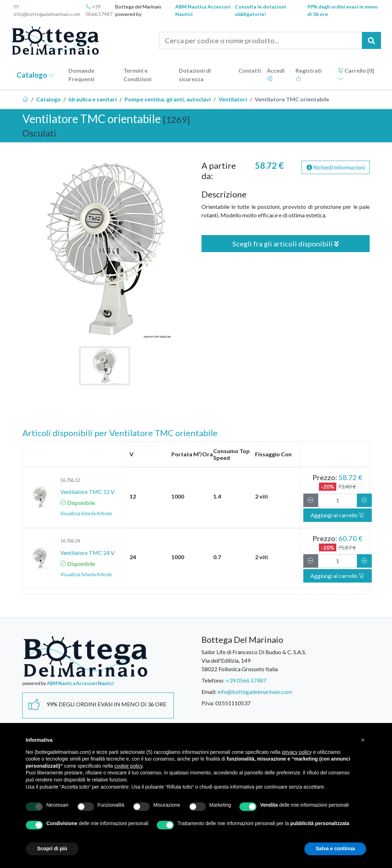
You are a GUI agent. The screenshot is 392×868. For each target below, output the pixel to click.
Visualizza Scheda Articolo (86, 513)
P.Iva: (208, 703)
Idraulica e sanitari (93, 99)
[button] (363, 740)
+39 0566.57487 (99, 10)
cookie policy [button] (128, 766)
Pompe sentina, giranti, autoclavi (168, 99)
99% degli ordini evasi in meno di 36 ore (343, 10)
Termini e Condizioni (137, 75)
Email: (209, 692)
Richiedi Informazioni (336, 167)
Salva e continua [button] (335, 848)
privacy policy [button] (297, 752)
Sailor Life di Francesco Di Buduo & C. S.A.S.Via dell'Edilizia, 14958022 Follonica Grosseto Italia (254, 660)
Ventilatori (233, 99)
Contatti (250, 70)
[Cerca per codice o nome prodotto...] (261, 40)
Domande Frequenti (81, 75)
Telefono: (213, 680)
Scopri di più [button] (52, 848)
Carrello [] (356, 74)
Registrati (309, 74)
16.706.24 (70, 541)
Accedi (276, 74)
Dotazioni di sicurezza (195, 75)
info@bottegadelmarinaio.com (47, 10)
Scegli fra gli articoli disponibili (286, 244)
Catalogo (35, 75)
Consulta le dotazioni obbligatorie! (260, 10)
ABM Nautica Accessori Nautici (203, 10)
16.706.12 (70, 480)
